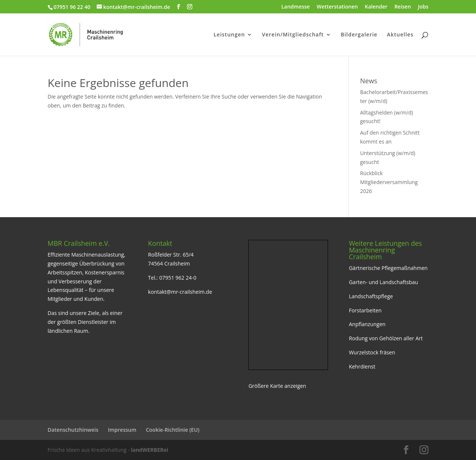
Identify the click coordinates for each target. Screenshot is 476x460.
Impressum (122, 430)
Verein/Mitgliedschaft (293, 35)
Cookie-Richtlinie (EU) (173, 430)
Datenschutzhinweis (73, 430)
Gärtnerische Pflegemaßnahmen (388, 268)
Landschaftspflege (371, 296)
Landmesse (295, 7)
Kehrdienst (362, 366)
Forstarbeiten (365, 310)
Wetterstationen (337, 7)
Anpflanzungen (367, 324)
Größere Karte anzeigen (277, 386)
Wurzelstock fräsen (372, 352)
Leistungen (229, 35)
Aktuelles (400, 35)
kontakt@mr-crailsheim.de (180, 292)
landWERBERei (149, 450)
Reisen (403, 7)
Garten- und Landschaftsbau (383, 282)
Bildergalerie (359, 35)
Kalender (376, 7)
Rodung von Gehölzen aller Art (386, 338)
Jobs (423, 7)
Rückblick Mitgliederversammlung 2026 (389, 182)
